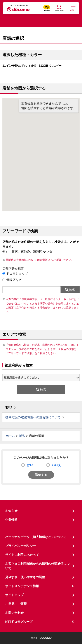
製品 (9, 408)
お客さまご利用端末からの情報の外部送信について (37, 566)
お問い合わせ (14, 613)
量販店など (14, 280)
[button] (41, 149)
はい (30, 465)
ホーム (10, 436)
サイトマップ (14, 595)
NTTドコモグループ (40, 622)
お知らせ (11, 511)
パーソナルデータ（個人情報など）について (36, 537)
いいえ (56, 465)
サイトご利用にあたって (22, 555)
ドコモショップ (17, 274)
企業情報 (11, 520)
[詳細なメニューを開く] (73, 8)
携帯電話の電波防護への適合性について (33, 417)
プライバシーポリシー (21, 546)
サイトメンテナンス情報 (40, 586)
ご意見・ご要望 (16, 604)
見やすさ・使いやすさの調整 (25, 577)
